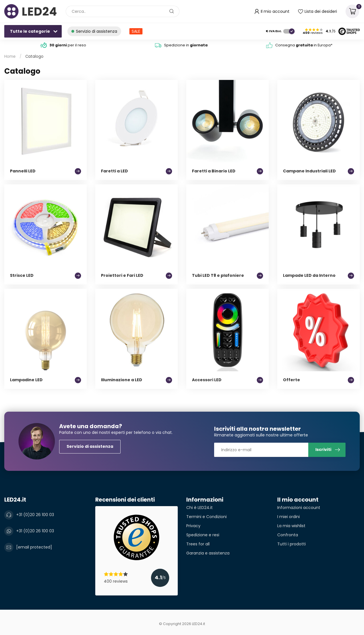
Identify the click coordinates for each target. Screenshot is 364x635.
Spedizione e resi (203, 535)
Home (10, 56)
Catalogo (34, 56)
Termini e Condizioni (206, 517)
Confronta (288, 535)
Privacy (193, 526)
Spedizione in (186, 45)
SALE (136, 31)
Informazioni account (299, 508)
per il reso (68, 45)
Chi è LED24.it (199, 508)
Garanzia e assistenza (208, 553)
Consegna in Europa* (304, 45)
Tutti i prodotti (291, 544)
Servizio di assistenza (90, 446)
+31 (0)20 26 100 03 (35, 515)
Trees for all (198, 544)
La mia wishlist (291, 526)
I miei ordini (288, 517)
